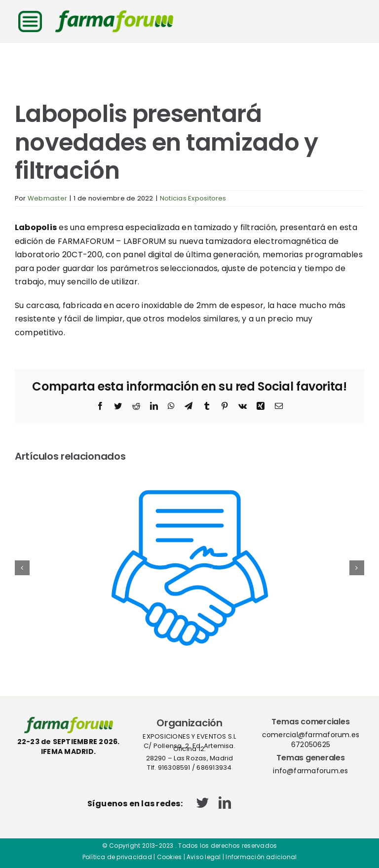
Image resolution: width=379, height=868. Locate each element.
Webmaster (47, 198)
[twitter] (203, 803)
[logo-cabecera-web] (114, 14)
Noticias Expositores (193, 198)
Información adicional (261, 857)
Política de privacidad (117, 857)
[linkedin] (225, 803)
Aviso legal (204, 857)
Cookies (170, 857)
